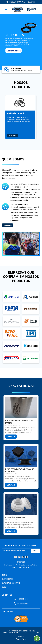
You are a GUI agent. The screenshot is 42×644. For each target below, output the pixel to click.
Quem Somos (7, 579)
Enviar (36, 551)
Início (4, 575)
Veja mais (12, 135)
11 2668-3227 (29, 2)
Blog (4, 587)
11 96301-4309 (13, 2)
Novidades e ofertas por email (21, 545)
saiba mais (7, 225)
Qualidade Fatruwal (11, 583)
